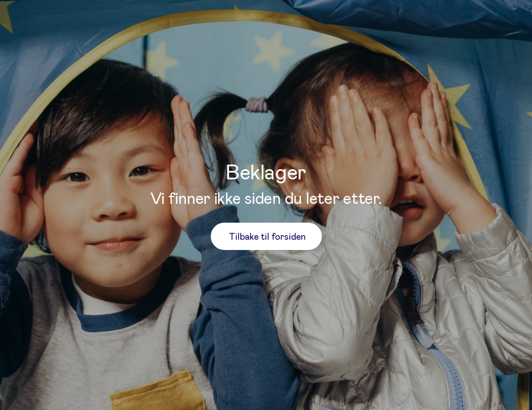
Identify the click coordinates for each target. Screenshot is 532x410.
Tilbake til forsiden (267, 236)
